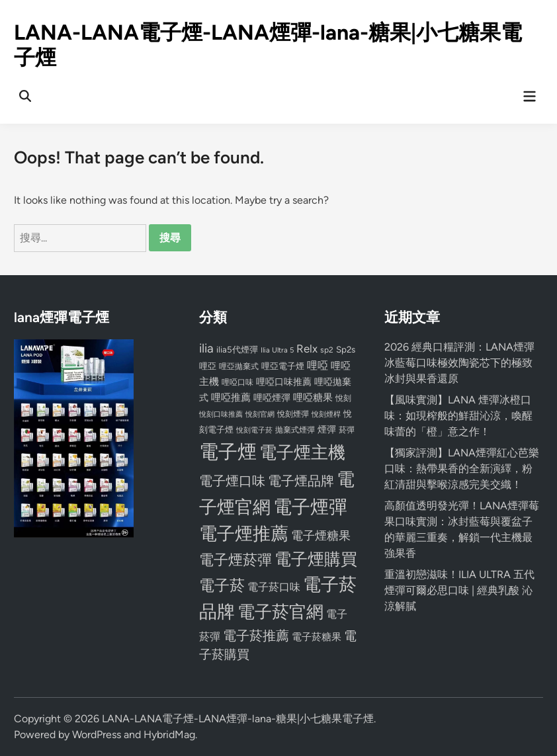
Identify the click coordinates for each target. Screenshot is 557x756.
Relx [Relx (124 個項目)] (307, 349)
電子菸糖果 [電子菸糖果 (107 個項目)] (317, 637)
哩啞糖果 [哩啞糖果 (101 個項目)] (313, 398)
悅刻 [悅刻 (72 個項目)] (343, 398)
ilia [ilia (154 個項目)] (206, 348)
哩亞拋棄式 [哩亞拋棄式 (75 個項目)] (239, 366)
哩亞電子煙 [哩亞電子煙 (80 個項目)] (283, 366)
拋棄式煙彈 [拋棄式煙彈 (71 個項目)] (295, 430)
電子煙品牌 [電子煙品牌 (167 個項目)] (301, 481)
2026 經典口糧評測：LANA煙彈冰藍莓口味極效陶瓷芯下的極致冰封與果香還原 (459, 363)
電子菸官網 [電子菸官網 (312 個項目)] (280, 611)
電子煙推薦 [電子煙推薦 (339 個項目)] (244, 534)
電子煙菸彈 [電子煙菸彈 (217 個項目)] (236, 560)
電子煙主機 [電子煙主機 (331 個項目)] (302, 452)
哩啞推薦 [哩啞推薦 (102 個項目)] (231, 398)
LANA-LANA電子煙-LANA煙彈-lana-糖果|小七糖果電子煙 (238, 719)
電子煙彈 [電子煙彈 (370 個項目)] (310, 507)
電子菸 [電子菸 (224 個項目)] (222, 586)
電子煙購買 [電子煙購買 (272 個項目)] (316, 559)
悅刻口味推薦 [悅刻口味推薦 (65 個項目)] (221, 414)
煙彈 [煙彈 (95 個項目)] (327, 429)
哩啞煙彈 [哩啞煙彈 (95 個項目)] (272, 398)
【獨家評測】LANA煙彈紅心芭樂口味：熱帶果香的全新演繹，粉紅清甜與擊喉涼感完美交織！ (462, 469)
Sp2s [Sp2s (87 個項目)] (346, 349)
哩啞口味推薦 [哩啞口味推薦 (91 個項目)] (284, 382)
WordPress (97, 735)
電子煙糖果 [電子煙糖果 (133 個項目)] (321, 535)
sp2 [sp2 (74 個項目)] (327, 350)
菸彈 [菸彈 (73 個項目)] (347, 430)
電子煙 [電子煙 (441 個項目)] (228, 451)
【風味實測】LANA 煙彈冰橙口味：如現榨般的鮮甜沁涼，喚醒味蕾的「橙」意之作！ (458, 416)
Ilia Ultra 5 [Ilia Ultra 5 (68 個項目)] (277, 350)
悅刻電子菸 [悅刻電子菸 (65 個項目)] (254, 430)
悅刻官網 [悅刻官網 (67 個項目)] (260, 414)
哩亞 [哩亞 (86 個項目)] (208, 366)
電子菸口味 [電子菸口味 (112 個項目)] (274, 587)
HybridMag (169, 735)
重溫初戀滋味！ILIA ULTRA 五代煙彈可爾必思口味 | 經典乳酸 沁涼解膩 (459, 590)
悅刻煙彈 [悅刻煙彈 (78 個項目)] (293, 414)
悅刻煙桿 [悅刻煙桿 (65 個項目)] (326, 414)
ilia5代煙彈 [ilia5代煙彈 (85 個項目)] (237, 350)
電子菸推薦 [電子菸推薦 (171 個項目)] (256, 636)
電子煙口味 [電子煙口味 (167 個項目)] (232, 481)
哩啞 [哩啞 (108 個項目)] (318, 365)
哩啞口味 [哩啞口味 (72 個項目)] (237, 382)
